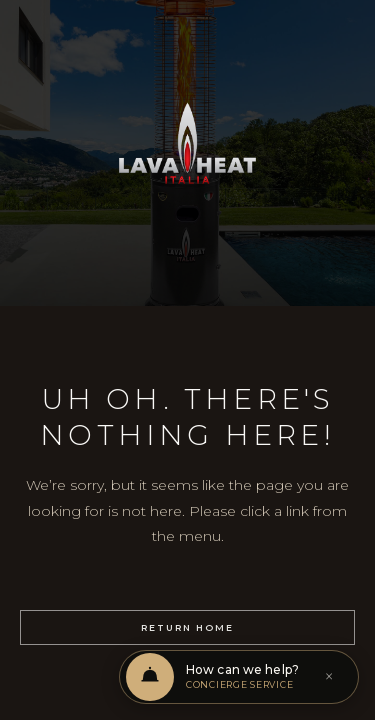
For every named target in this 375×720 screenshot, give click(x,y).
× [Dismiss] (329, 677)
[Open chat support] (239, 677)
